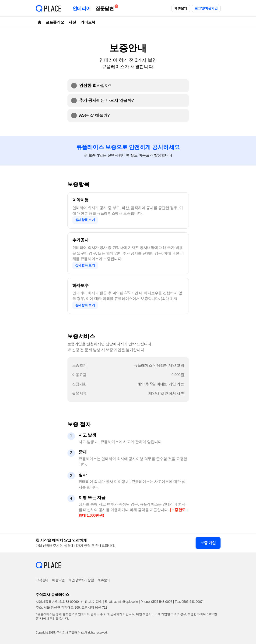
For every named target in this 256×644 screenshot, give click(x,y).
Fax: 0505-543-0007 (189, 602)
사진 (72, 22)
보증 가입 (208, 543)
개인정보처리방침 (81, 580)
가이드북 (88, 22)
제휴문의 (181, 8)
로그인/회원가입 (206, 8)
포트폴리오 (55, 22)
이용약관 (58, 580)
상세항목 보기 (85, 220)
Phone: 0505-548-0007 (156, 602)
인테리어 (82, 8)
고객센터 (42, 580)
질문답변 (106, 8)
